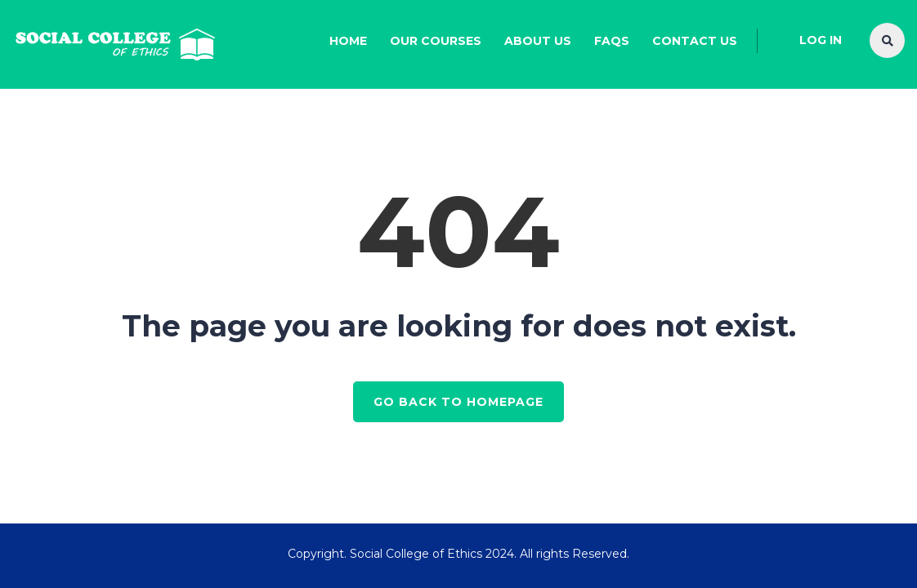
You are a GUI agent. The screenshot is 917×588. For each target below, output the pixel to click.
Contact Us (695, 41)
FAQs (612, 41)
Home (348, 41)
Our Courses (436, 41)
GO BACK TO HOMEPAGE (458, 402)
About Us (538, 41)
